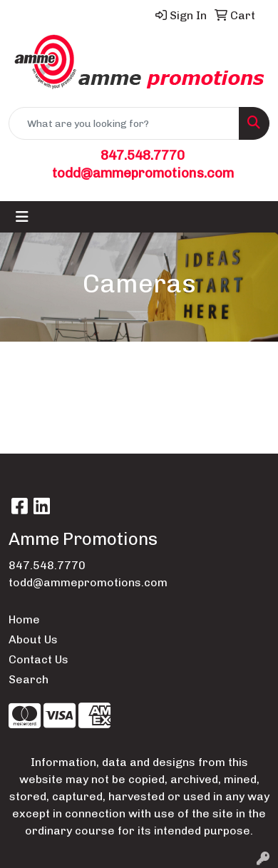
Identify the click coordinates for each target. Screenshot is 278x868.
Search (29, 679)
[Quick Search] (124, 123)
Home (24, 619)
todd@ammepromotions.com (143, 173)
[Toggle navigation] (22, 217)
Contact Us (38, 659)
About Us (33, 639)
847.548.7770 (143, 155)
